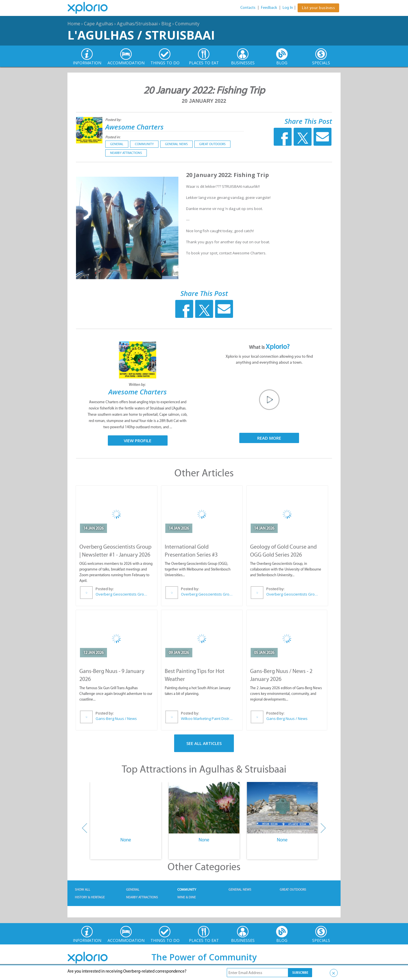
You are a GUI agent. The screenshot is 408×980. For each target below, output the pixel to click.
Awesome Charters (134, 127)
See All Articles (204, 743)
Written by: (138, 385)
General (117, 144)
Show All (83, 890)
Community (187, 24)
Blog (166, 24)
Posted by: (114, 120)
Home (74, 24)
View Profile (138, 440)
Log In (288, 8)
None (126, 840)
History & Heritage (90, 897)
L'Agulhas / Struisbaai (141, 35)
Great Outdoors (212, 144)
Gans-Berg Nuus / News (116, 718)
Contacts (248, 8)
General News (176, 144)
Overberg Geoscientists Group (122, 594)
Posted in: (113, 137)
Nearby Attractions (126, 153)
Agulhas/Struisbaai (137, 24)
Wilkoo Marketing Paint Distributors (207, 718)
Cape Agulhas (99, 24)
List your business (318, 8)
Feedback (269, 8)
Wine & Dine (187, 897)
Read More (269, 438)
